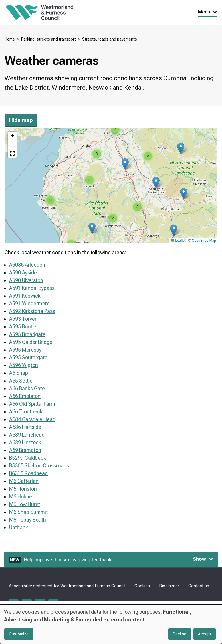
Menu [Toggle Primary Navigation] (208, 12)
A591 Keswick (25, 296)
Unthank (19, 527)
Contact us (199, 586)
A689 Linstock (25, 442)
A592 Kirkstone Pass (32, 311)
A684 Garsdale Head (32, 419)
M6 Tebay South (28, 520)
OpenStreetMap (204, 241)
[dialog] (111, 624)
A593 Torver (23, 319)
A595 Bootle (23, 327)
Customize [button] (19, 634)
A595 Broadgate (27, 334)
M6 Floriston (23, 489)
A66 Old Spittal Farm (32, 404)
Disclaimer (169, 586)
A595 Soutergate (28, 357)
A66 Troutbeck (26, 412)
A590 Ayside (23, 273)
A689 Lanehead (27, 435)
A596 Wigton (24, 365)
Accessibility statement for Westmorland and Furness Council (67, 586)
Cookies (142, 586)
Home (10, 39)
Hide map (21, 120)
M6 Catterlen (24, 481)
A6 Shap (19, 373)
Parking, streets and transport (48, 39)
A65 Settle (21, 381)
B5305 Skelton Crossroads (39, 466)
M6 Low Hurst (25, 504)
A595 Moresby (25, 350)
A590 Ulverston (26, 280)
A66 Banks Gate (27, 388)
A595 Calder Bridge (31, 342)
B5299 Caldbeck (28, 458)
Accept (205, 634)
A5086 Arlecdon (27, 265)
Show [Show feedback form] (203, 559)
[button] (125, 164)
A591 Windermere (29, 303)
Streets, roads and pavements (110, 39)
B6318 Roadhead (28, 473)
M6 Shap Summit (28, 512)
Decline (180, 634)
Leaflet (178, 241)
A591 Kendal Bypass (32, 288)
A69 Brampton (25, 450)
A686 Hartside (25, 427)
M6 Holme (21, 497)
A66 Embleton (25, 396)
